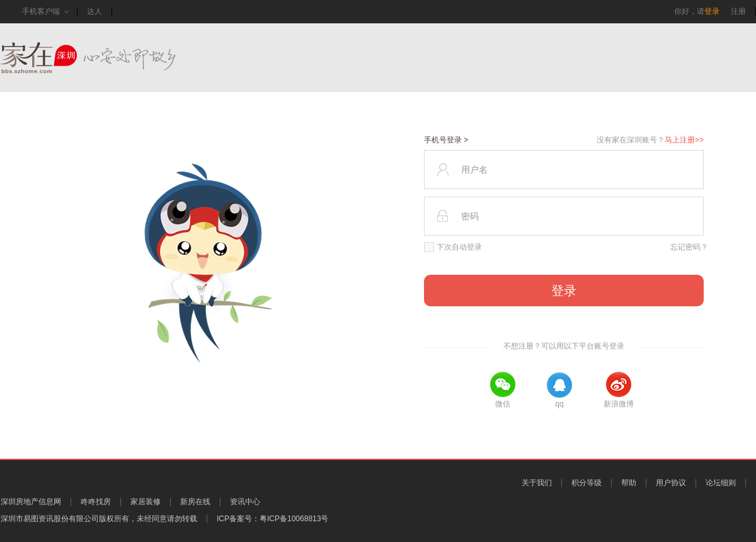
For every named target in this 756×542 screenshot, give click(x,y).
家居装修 (146, 502)
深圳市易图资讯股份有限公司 (50, 519)
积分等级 (587, 483)
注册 (738, 11)
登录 (712, 11)
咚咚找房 (96, 502)
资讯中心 (245, 502)
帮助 (629, 483)
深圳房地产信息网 (31, 502)
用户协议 (671, 483)
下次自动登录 (453, 247)
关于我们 (537, 483)
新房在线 (195, 502)
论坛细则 (721, 483)
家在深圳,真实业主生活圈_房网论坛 (110, 58)
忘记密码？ (689, 247)
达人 (94, 11)
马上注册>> (684, 140)
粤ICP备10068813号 (294, 519)
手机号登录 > (446, 140)
